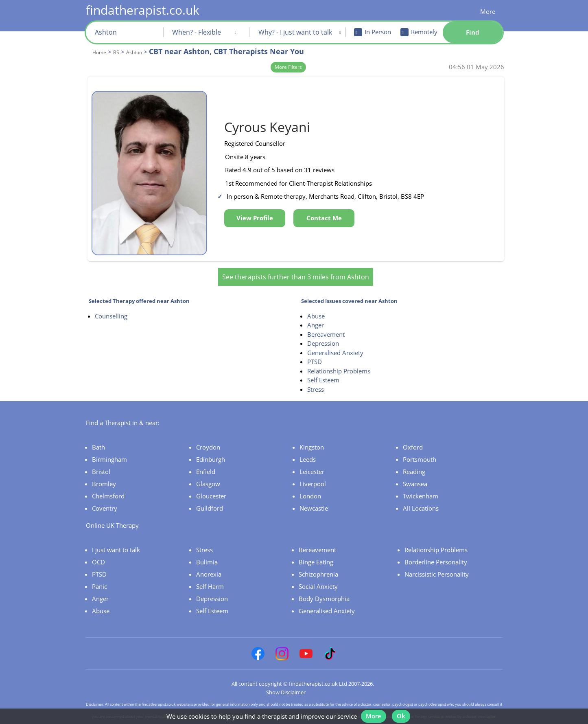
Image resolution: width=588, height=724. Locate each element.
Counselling (111, 304)
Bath (98, 435)
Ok (404, 711)
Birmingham (109, 447)
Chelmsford (108, 484)
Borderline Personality (436, 550)
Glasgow (208, 472)
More (488, 11)
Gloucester (211, 484)
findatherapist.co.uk (143, 10)
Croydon (208, 435)
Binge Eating (316, 550)
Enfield (206, 459)
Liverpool (313, 472)
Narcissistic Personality (437, 562)
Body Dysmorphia (324, 586)
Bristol (101, 459)
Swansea (415, 472)
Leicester (312, 459)
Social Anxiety (318, 574)
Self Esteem (323, 368)
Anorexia (209, 562)
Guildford (210, 496)
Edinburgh (211, 447)
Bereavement (326, 322)
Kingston (312, 435)
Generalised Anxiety (335, 340)
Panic (99, 574)
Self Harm (210, 574)
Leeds (308, 447)
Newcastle (314, 496)
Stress (316, 377)
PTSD (315, 350)
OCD (98, 550)
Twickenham (421, 484)
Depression (323, 331)
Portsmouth (420, 447)
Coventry (105, 496)
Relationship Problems (339, 359)
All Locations (421, 496)
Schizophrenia (318, 562)
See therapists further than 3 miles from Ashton (296, 265)
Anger (316, 313)
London (310, 484)
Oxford (413, 435)
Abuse (316, 304)
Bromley (104, 472)
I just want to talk (116, 538)
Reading (414, 459)
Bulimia (207, 550)
